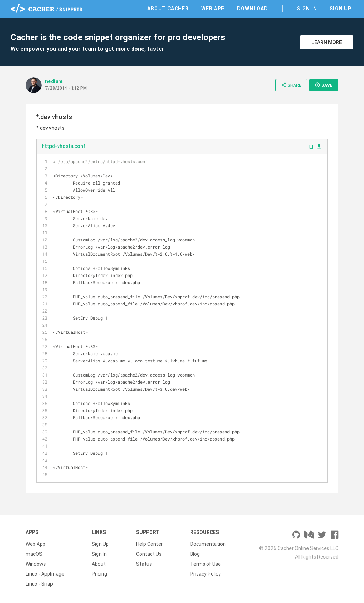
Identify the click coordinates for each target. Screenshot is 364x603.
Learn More (327, 42)
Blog (195, 554)
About (99, 564)
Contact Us (149, 554)
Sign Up (341, 9)
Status (144, 564)
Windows (36, 564)
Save (323, 85)
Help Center (149, 544)
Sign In (307, 9)
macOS (34, 554)
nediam (54, 81)
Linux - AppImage (45, 574)
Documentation (208, 544)
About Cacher (168, 9)
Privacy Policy (205, 574)
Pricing (99, 574)
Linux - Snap (39, 584)
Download (253, 9)
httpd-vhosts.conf (64, 146)
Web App (213, 9)
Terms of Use (205, 564)
